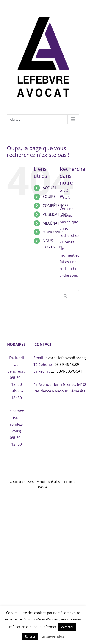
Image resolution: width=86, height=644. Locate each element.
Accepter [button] (67, 627)
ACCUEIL (50, 188)
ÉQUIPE (49, 197)
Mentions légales (48, 482)
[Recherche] (65, 296)
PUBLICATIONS (55, 214)
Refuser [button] (30, 636)
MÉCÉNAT (51, 223)
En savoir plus (53, 636)
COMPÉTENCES (56, 206)
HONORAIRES (54, 232)
